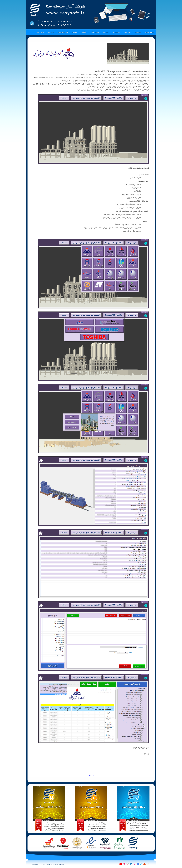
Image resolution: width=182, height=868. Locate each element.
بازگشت (91, 775)
